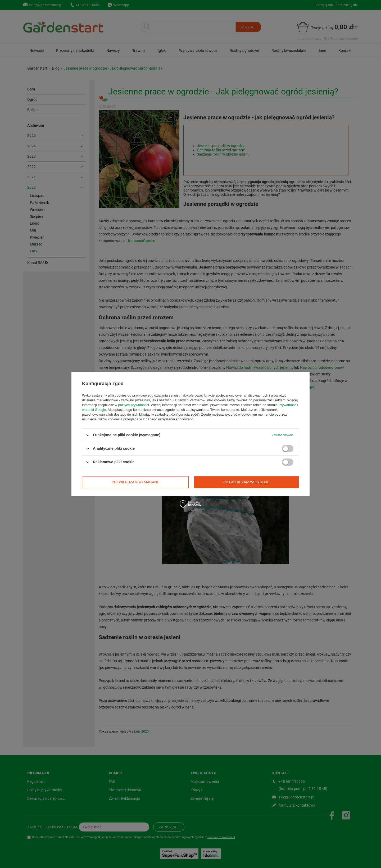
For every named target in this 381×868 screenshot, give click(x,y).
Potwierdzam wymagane (135, 482)
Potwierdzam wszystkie (246, 482)
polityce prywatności (134, 405)
